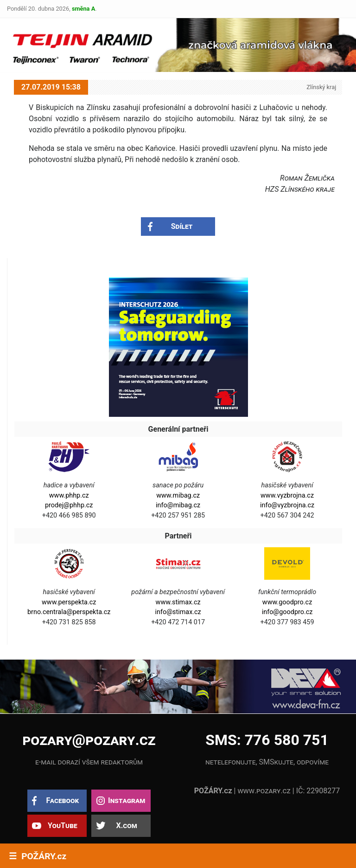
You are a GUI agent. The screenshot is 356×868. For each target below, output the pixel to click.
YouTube (63, 826)
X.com (126, 826)
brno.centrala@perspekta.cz (69, 612)
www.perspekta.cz (69, 602)
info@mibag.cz (178, 505)
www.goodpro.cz (287, 602)
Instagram (127, 800)
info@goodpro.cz (287, 612)
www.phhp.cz (69, 496)
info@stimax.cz (178, 612)
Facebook (62, 800)
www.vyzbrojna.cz (287, 496)
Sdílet (182, 226)
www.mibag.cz (178, 496)
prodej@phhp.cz (69, 505)
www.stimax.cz (178, 602)
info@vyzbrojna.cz (287, 505)
